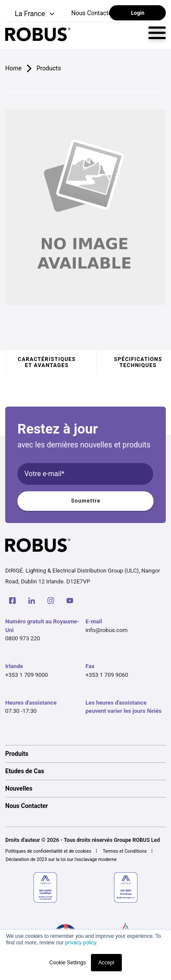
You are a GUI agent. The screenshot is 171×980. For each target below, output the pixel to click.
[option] (85, 754)
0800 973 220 (23, 638)
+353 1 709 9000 (27, 675)
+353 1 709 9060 (107, 675)
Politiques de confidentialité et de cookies (48, 851)
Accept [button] (106, 963)
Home (13, 68)
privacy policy (80, 943)
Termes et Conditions (125, 851)
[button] (31, 14)
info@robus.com (107, 630)
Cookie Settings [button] (67, 963)
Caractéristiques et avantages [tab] (47, 362)
